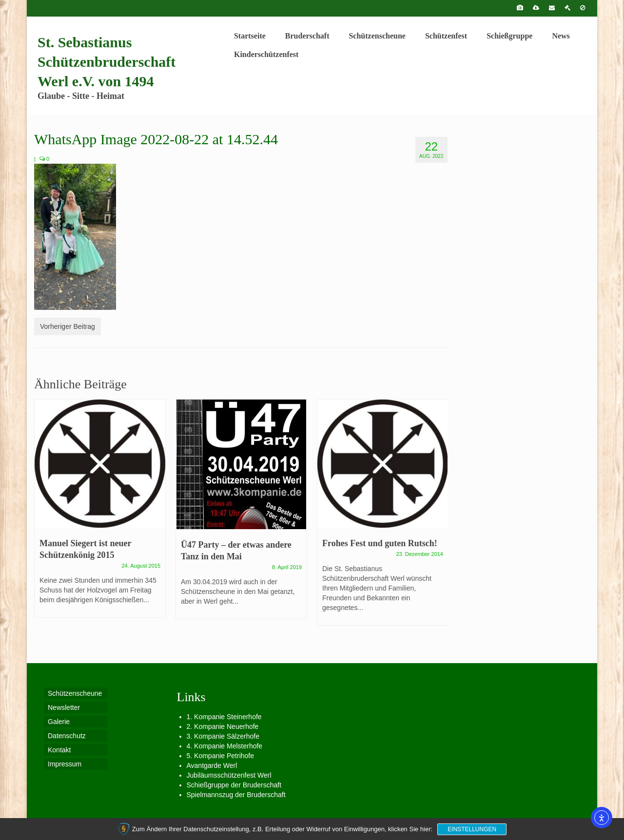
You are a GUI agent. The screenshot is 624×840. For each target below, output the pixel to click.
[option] (100, 513)
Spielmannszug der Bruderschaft (236, 795)
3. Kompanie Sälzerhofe (223, 736)
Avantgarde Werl (212, 765)
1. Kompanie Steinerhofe (224, 717)
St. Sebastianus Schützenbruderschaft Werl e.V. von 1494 (107, 62)
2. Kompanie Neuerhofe (223, 726)
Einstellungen (472, 829)
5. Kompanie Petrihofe (221, 756)
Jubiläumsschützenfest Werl (229, 775)
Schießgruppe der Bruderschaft (234, 785)
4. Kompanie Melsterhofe (225, 746)
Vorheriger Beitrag (68, 326)
